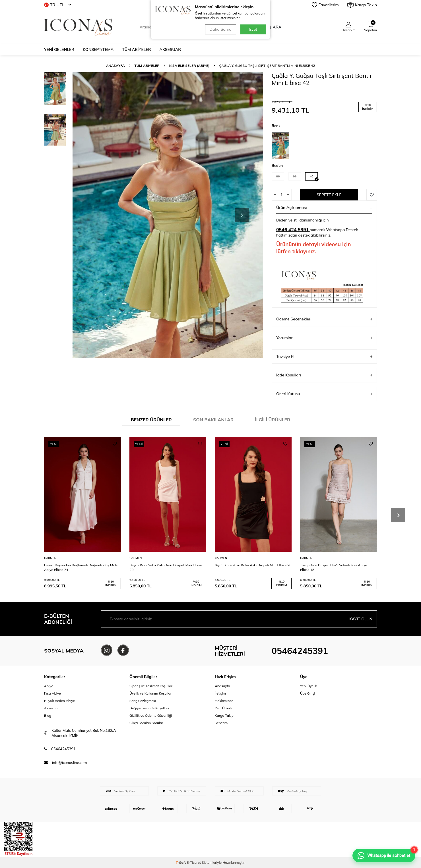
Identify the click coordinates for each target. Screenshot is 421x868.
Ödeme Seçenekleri (324, 319)
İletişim (220, 693)
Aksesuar (170, 49)
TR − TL (57, 5)
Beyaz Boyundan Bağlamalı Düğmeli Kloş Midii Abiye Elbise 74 (81, 567)
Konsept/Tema (98, 49)
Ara (274, 27)
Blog (48, 715)
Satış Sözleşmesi (143, 701)
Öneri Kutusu (324, 394)
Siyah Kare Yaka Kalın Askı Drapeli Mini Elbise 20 (253, 565)
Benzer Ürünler (151, 420)
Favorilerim (325, 5)
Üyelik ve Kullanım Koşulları (151, 693)
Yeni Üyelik (309, 686)
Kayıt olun (361, 619)
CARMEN (50, 558)
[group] (168, 215)
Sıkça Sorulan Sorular (146, 723)
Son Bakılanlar (213, 420)
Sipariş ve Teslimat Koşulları (151, 686)
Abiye (49, 686)
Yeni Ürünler (224, 708)
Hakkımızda (224, 701)
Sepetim (221, 723)
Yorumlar (324, 338)
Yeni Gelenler (59, 49)
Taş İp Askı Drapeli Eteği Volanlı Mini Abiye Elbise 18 (334, 567)
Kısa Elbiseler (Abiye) (189, 66)
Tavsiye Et (324, 357)
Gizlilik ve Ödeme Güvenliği (151, 715)
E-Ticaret (194, 862)
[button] (242, 215)
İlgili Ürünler (273, 420)
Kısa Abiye (52, 693)
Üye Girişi (308, 693)
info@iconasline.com (69, 763)
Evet (253, 29)
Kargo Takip (362, 5)
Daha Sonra (221, 29)
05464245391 (300, 651)
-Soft (181, 862)
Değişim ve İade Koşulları (149, 708)
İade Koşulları (324, 375)
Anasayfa (115, 66)
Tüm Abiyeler (136, 49)
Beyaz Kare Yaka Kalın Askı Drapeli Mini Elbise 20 (166, 567)
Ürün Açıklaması (324, 208)
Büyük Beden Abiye (59, 701)
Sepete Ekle (329, 195)
